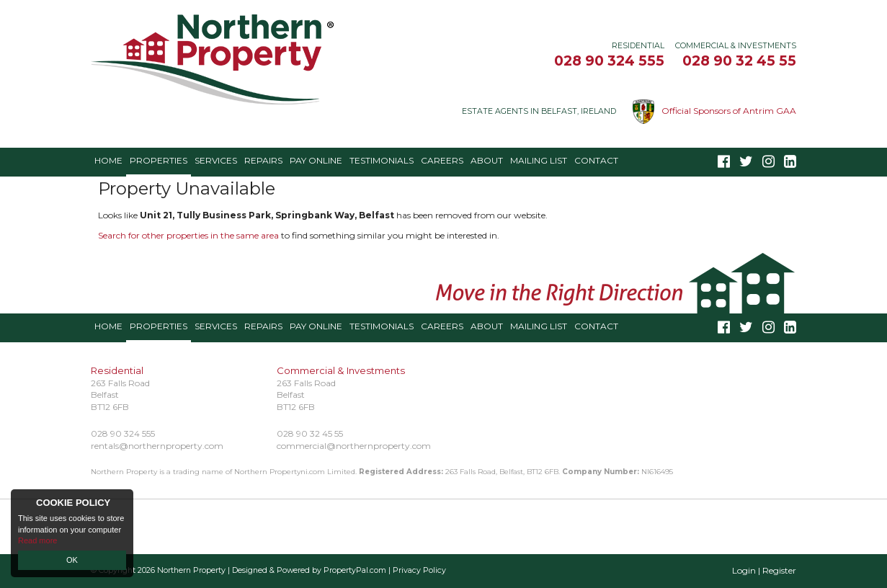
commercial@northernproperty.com (354, 446)
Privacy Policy (419, 570)
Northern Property (191, 570)
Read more (37, 540)
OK (72, 560)
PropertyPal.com (355, 570)
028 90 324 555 (609, 61)
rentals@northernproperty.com (157, 446)
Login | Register (764, 570)
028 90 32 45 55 (739, 61)
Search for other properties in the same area (188, 235)
